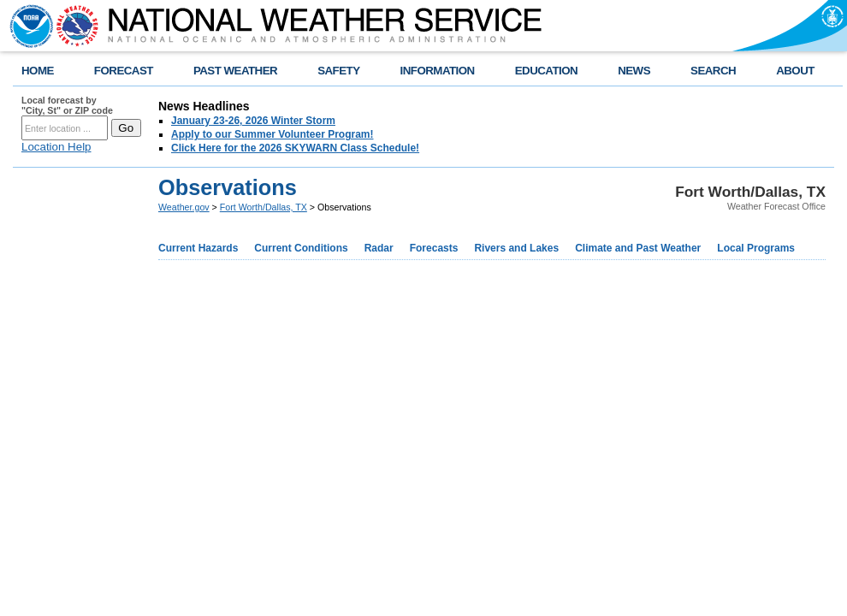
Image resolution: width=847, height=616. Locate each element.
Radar (379, 248)
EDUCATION (546, 71)
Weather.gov (184, 207)
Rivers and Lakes (516, 248)
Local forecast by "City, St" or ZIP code (67, 105)
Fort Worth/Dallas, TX (264, 207)
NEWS (634, 71)
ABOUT (795, 71)
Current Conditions (301, 248)
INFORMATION (438, 71)
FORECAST (124, 71)
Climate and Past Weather (638, 248)
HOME (38, 71)
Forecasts (434, 248)
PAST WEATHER (235, 71)
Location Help (56, 147)
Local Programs (756, 248)
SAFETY (338, 71)
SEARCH (713, 71)
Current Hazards (198, 248)
